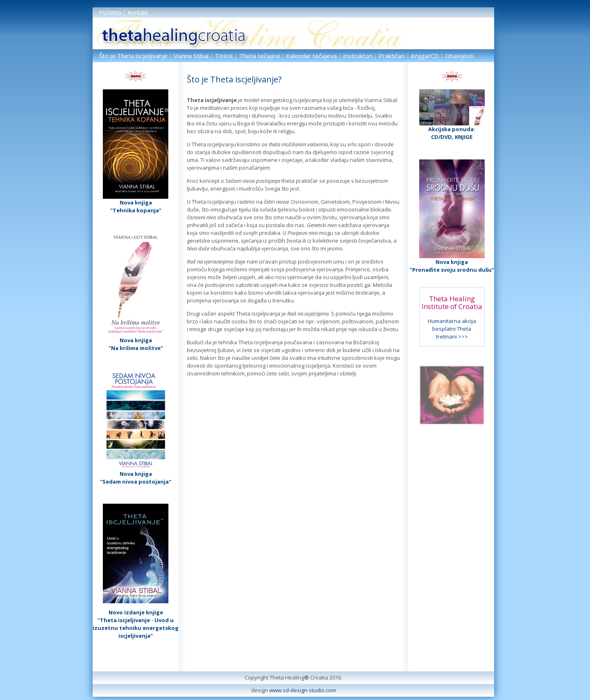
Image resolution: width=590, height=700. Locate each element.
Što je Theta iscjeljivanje (133, 56)
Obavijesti (459, 56)
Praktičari (392, 56)
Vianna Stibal (191, 56)
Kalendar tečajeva (311, 56)
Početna (110, 12)
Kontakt (138, 12)
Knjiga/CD (425, 56)
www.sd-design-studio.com (303, 690)
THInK (224, 56)
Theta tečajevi (260, 56)
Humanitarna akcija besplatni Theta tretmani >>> (452, 329)
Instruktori (358, 56)
